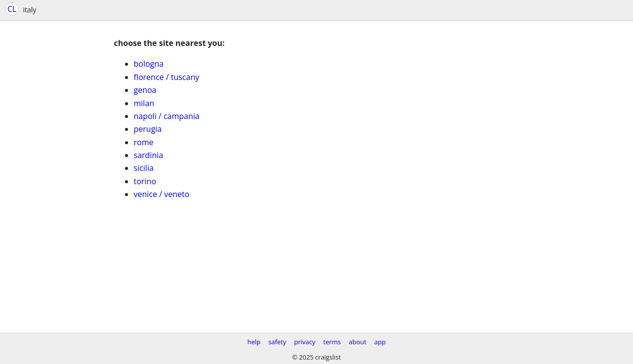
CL (12, 9)
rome (144, 142)
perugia (148, 129)
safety (277, 342)
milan (144, 103)
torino (145, 181)
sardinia (149, 155)
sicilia (144, 168)
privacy (305, 342)
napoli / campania (167, 116)
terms (332, 342)
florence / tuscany (167, 77)
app (380, 342)
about (358, 342)
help (254, 342)
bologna (149, 64)
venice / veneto (162, 194)
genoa (145, 90)
